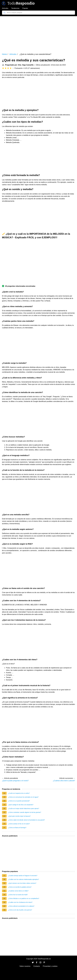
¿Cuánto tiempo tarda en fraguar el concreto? (23, 876)
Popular (25, 8)
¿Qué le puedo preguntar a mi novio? (15, 781)
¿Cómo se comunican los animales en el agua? (23, 797)
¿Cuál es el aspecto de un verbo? (19, 793)
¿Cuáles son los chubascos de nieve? (20, 902)
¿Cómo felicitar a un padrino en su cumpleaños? (24, 898)
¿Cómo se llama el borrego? (17, 828)
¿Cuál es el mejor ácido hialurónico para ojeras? (24, 808)
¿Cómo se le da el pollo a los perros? (20, 910)
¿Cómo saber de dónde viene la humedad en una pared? (26, 820)
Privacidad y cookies (50, 966)
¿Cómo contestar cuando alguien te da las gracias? (25, 812)
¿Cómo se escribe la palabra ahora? (20, 887)
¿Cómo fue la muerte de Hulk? (18, 895)
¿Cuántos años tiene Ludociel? (64, 781)
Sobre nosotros (25, 966)
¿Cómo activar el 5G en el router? (19, 824)
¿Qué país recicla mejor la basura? (19, 816)
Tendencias (15, 8)
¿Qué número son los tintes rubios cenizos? (22, 883)
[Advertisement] (38, 33)
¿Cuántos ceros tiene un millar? (18, 891)
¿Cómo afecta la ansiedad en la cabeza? (21, 906)
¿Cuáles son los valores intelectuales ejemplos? (24, 879)
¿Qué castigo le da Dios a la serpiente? (21, 805)
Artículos (5, 8)
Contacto (37, 966)
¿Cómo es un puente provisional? (19, 801)
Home (4, 54)
